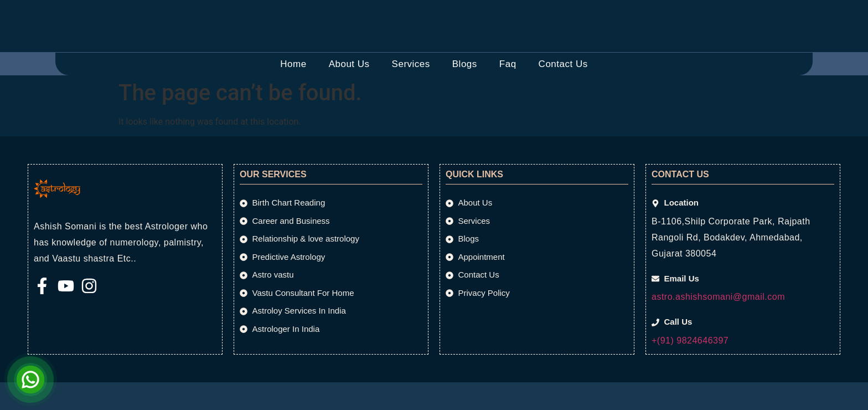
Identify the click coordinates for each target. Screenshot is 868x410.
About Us (349, 64)
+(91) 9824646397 (690, 340)
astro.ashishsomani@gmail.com (718, 297)
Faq (508, 64)
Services (411, 64)
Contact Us (563, 64)
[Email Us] (298, 18)
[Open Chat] (30, 380)
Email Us (336, 12)
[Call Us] (477, 18)
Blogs (465, 64)
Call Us (510, 12)
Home (293, 64)
